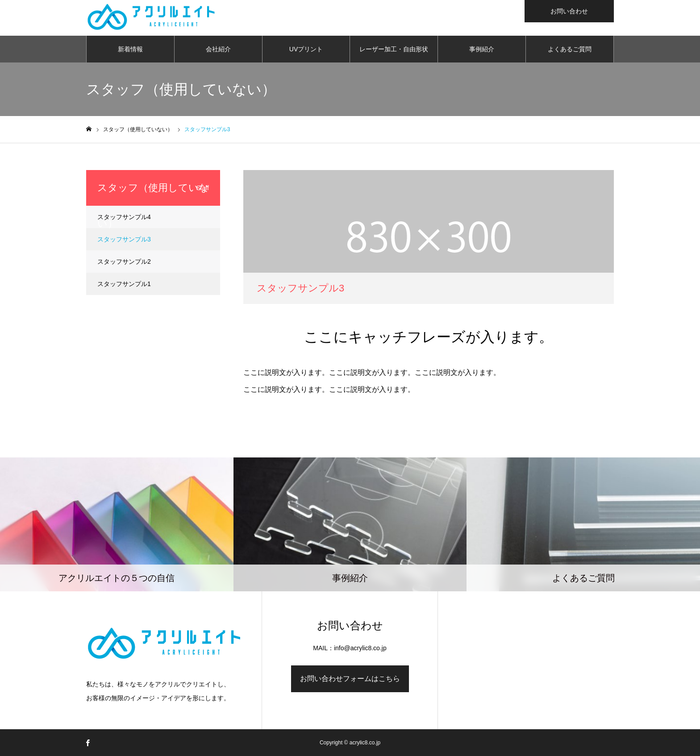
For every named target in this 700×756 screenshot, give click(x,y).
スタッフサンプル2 (124, 262)
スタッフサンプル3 (124, 239)
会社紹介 (218, 49)
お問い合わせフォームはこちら (350, 679)
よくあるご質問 (570, 49)
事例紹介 (482, 49)
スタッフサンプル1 (124, 284)
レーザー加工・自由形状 (394, 49)
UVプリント (306, 49)
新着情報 (130, 49)
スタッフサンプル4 (124, 217)
